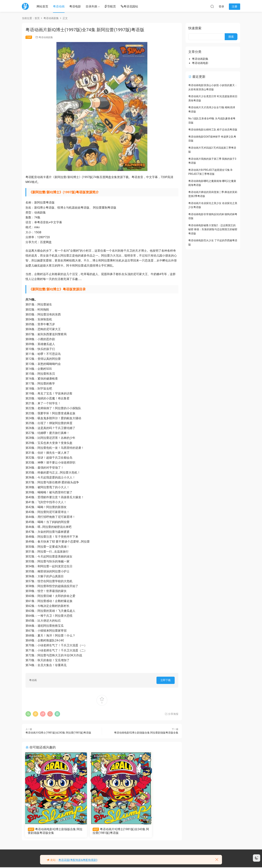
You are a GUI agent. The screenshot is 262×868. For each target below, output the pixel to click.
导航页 (110, 7)
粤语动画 (59, 6)
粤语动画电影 (36, 756)
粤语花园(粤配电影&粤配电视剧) (78, 860)
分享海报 (171, 714)
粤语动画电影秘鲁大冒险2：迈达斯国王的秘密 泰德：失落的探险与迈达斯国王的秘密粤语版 (213, 229)
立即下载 (166, 680)
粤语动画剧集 (46, 37)
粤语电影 (75, 6)
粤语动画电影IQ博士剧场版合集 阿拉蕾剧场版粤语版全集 (146, 733)
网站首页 (42, 6)
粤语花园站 (129, 7)
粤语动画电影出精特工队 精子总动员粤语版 (213, 130)
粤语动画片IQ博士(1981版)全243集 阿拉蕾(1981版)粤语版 (58, 733)
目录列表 (92, 6)
